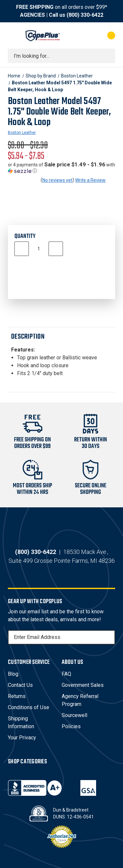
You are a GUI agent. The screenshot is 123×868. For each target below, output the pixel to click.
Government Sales (83, 685)
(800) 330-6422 (85, 15)
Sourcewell (74, 715)
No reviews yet (57, 180)
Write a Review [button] (90, 180)
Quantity (25, 236)
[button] (61, 168)
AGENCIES (32, 15)
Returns (17, 696)
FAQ (66, 674)
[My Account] (85, 35)
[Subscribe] (109, 637)
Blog (13, 674)
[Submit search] (108, 56)
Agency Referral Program (80, 700)
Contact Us (20, 685)
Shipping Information (21, 722)
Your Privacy (22, 738)
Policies (71, 726)
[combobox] (61, 56)
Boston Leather (22, 133)
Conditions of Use (29, 707)
